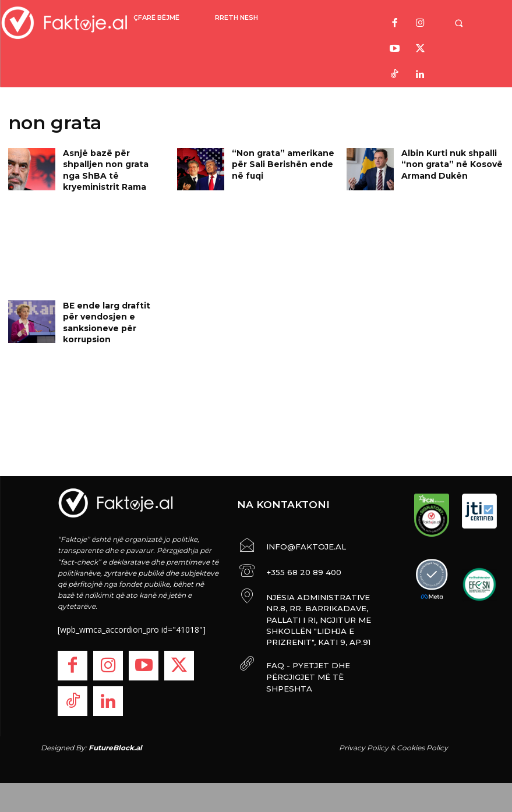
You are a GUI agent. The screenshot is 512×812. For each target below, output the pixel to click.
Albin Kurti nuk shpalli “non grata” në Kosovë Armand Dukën (446, 162)
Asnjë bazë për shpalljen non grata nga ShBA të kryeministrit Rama (112, 162)
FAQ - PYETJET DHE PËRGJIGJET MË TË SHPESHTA (319, 656)
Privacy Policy (364, 748)
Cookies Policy (422, 748)
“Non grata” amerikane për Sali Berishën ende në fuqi (283, 162)
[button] (465, 23)
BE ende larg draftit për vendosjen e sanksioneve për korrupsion (113, 315)
